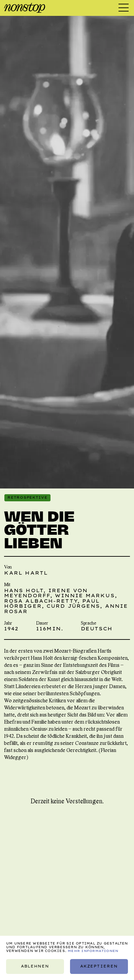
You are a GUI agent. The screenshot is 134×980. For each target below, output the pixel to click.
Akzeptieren (99, 966)
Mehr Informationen (93, 951)
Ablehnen (35, 966)
